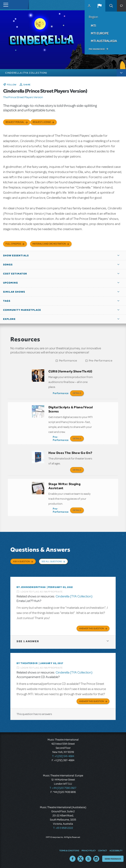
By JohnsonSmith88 (31, 587)
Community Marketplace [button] (22, 310)
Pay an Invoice (97, 49)
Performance (68, 361)
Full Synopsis (13, 244)
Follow (12, 85)
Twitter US (80, 859)
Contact (103, 850)
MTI (93, 26)
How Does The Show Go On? (70, 453)
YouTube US (88, 859)
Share (27, 85)
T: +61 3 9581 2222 (63, 828)
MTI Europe (100, 33)
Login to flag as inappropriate (42, 592)
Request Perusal (15, 122)
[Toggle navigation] (5, 5)
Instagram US (96, 859)
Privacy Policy (89, 850)
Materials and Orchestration (49, 244)
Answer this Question (92, 628)
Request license (42, 122)
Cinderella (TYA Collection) (74, 596)
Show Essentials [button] (16, 256)
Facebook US (73, 859)
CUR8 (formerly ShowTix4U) (70, 371)
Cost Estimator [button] (15, 274)
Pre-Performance (101, 361)
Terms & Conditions (69, 850)
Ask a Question (21, 561)
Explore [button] (9, 319)
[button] (100, 6)
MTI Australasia (104, 41)
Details (77, 393)
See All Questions (52, 561)
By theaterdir (27, 663)
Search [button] (111, 6)
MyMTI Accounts (89, 6)
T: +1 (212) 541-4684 (63, 756)
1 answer (28, 641)
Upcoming (11, 283)
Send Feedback (113, 859)
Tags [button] (7, 301)
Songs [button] (8, 265)
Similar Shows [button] (14, 292)
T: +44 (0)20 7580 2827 (63, 788)
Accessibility (116, 850)
